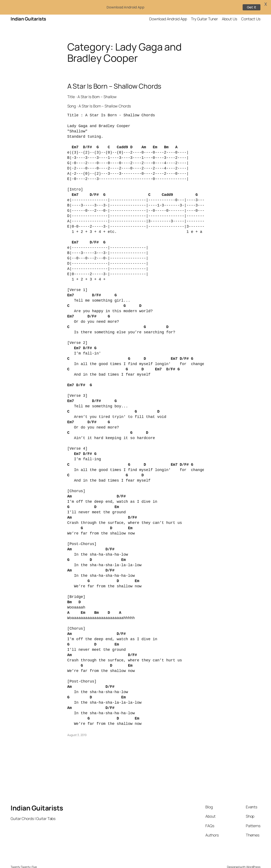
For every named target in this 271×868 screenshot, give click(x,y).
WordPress (253, 855)
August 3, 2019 (77, 723)
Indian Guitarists (37, 797)
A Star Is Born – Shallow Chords (114, 75)
